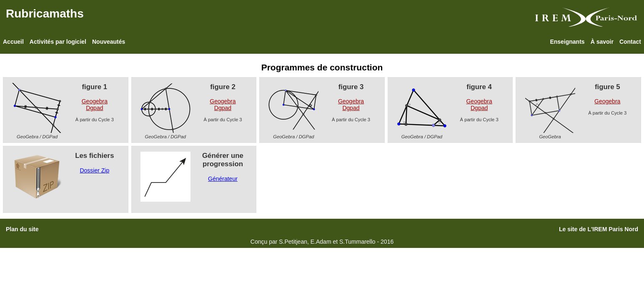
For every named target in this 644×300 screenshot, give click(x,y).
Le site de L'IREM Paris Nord (599, 229)
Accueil (13, 42)
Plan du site (22, 229)
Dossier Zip (94, 170)
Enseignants (567, 42)
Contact (630, 42)
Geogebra (95, 101)
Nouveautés (109, 42)
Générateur (223, 179)
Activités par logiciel (58, 42)
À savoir (602, 42)
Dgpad (94, 108)
